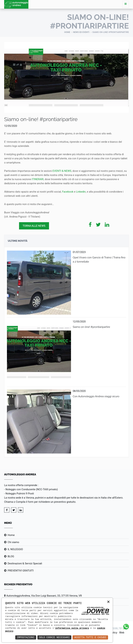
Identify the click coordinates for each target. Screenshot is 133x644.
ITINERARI (38, 179)
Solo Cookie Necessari (54, 637)
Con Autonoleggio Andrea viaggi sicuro (96, 396)
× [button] (108, 602)
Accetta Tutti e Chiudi (90, 637)
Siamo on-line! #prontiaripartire (91, 327)
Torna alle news (34, 226)
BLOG (11, 556)
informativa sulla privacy (72, 628)
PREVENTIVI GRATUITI (21, 571)
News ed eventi (81, 32)
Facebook (68, 192)
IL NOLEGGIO (15, 549)
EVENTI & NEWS (62, 171)
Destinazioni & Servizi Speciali (25, 563)
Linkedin (81, 192)
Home (67, 32)
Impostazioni (26, 637)
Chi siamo (13, 542)
